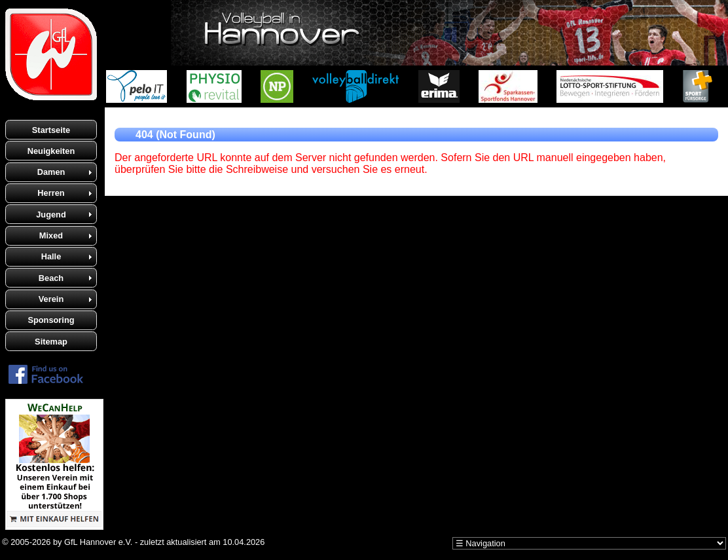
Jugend (51, 215)
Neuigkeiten (51, 151)
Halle (51, 256)
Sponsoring (51, 320)
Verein (51, 299)
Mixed (51, 235)
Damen (51, 172)
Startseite (51, 130)
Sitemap (51, 342)
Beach (51, 278)
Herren (51, 193)
